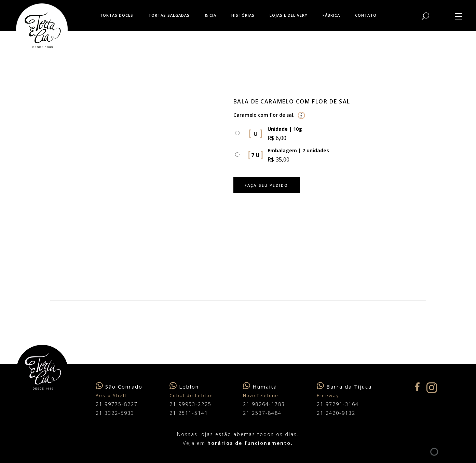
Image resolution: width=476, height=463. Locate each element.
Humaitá (265, 387)
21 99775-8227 (117, 404)
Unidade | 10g (285, 129)
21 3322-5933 (115, 413)
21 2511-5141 (189, 413)
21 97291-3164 (338, 404)
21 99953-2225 (191, 404)
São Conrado (124, 387)
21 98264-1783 (264, 404)
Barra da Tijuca (349, 387)
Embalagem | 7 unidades (298, 150)
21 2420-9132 (336, 413)
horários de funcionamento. (250, 443)
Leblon (189, 387)
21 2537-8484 (262, 413)
